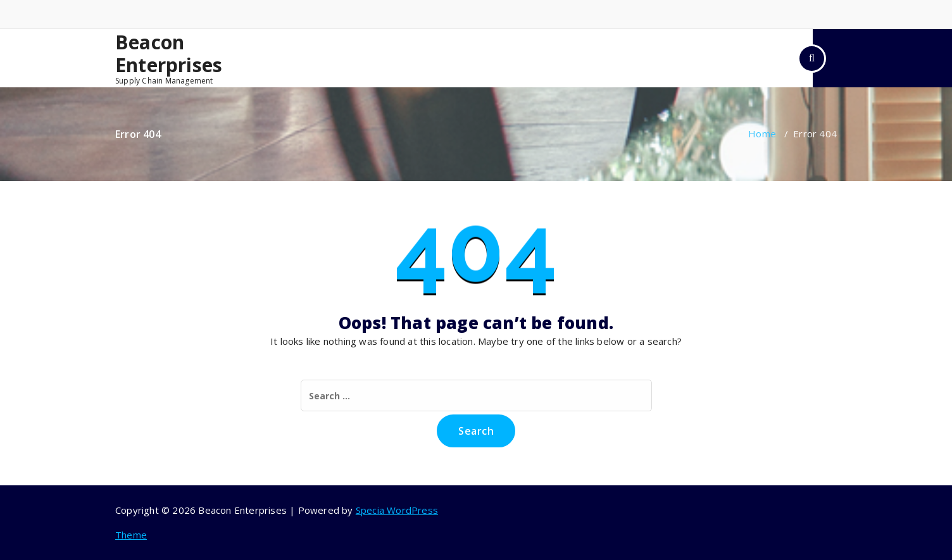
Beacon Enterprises (169, 54)
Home (762, 134)
